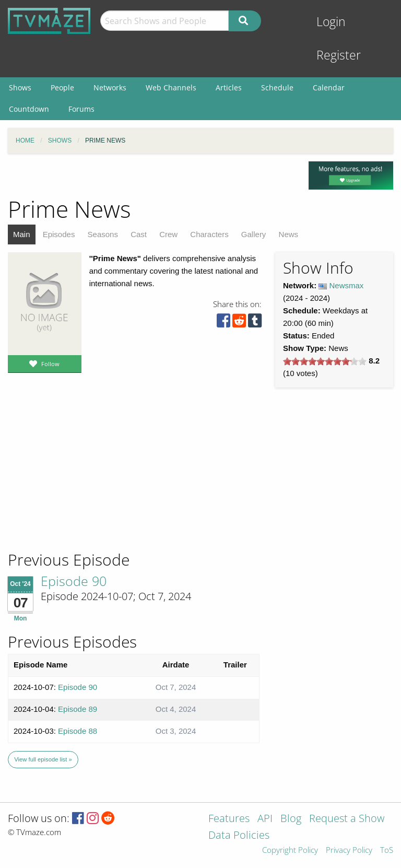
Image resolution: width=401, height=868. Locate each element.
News (289, 234)
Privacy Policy (349, 851)
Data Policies (239, 836)
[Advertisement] (84, 479)
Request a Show (347, 819)
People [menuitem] (62, 87)
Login (331, 22)
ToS (387, 851)
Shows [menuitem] (20, 87)
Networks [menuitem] (110, 87)
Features (229, 819)
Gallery (254, 234)
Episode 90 (74, 581)
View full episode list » (43, 759)
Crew (168, 234)
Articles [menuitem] (229, 87)
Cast (139, 234)
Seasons (103, 234)
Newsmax (347, 285)
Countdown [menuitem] (29, 109)
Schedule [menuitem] (277, 87)
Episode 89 (78, 709)
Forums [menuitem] (81, 109)
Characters (209, 234)
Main (22, 234)
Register (339, 55)
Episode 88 (78, 731)
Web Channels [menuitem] (171, 87)
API (265, 819)
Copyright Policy (290, 851)
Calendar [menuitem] (329, 87)
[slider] (325, 361)
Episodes (59, 234)
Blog (291, 819)
